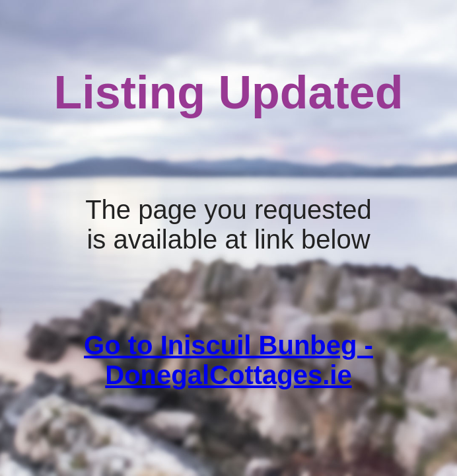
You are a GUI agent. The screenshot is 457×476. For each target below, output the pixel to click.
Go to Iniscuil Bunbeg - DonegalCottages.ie (228, 360)
